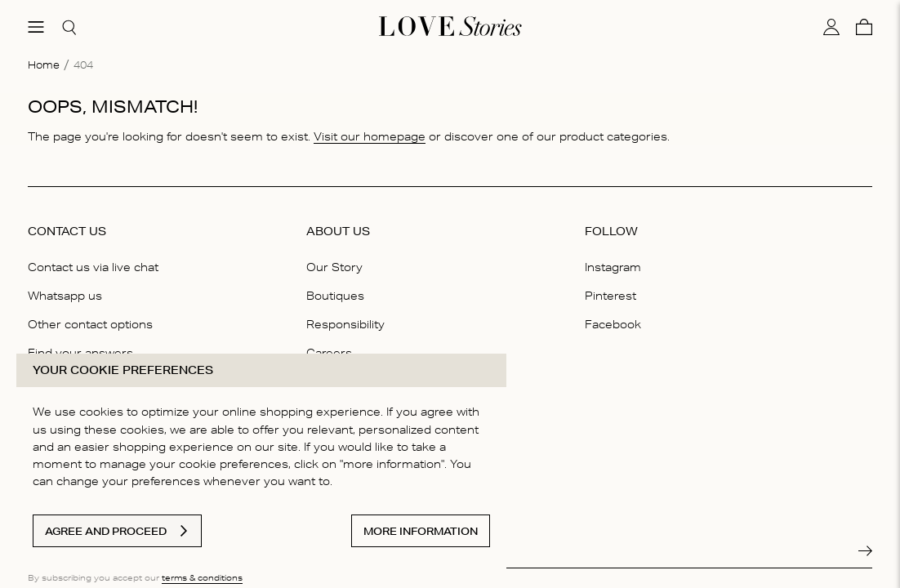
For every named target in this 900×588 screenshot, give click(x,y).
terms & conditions (202, 577)
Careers (329, 353)
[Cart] (864, 27)
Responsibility (345, 324)
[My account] (831, 27)
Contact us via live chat (93, 267)
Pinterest (610, 296)
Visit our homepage (370, 136)
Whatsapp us (65, 296)
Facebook (613, 324)
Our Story (334, 267)
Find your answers (80, 353)
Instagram (613, 267)
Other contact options (90, 324)
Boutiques (335, 296)
